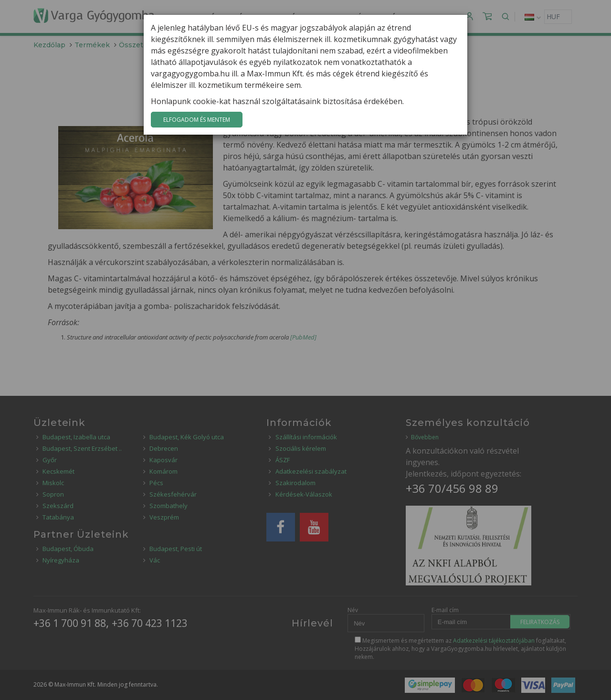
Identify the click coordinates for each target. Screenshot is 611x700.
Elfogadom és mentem (197, 120)
